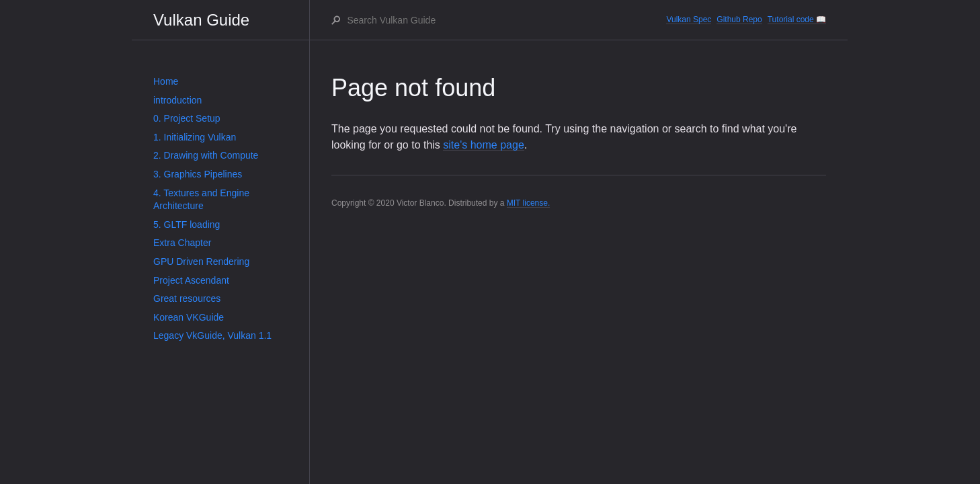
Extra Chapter (182, 243)
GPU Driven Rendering (201, 261)
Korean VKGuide (189, 317)
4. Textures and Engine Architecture (201, 200)
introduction (177, 100)
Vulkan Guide (201, 20)
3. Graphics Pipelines (198, 174)
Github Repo (739, 19)
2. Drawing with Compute (206, 155)
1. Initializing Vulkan (195, 137)
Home (166, 81)
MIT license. (528, 203)
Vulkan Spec (689, 19)
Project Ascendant (191, 280)
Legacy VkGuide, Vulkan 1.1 (212, 335)
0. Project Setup (187, 118)
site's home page (483, 145)
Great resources (187, 298)
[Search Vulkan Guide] (506, 20)
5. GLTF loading (187, 225)
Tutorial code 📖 (797, 19)
